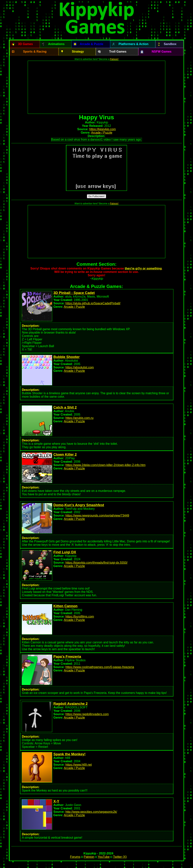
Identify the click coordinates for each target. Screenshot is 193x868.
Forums (75, 857)
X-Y (56, 801)
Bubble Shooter (66, 357)
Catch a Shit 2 (65, 407)
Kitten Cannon (65, 606)
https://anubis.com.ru (79, 418)
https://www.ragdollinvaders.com (87, 714)
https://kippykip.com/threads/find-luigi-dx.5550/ (96, 563)
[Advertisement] (96, 87)
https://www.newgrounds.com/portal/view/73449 (97, 516)
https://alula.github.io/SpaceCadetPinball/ (93, 303)
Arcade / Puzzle (102, 133)
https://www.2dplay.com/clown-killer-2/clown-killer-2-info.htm (105, 465)
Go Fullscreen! (97, 196)
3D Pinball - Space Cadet (74, 293)
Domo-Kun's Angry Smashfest (79, 505)
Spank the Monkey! (69, 754)
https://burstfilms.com (80, 617)
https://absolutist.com (80, 367)
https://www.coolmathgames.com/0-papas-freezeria (100, 667)
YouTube (104, 857)
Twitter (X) (120, 857)
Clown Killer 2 (65, 454)
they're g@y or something (143, 268)
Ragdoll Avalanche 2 (70, 704)
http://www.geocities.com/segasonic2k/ (91, 812)
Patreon (89, 857)
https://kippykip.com (103, 129)
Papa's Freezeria (67, 656)
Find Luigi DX (65, 552)
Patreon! (114, 59)
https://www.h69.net (79, 765)
